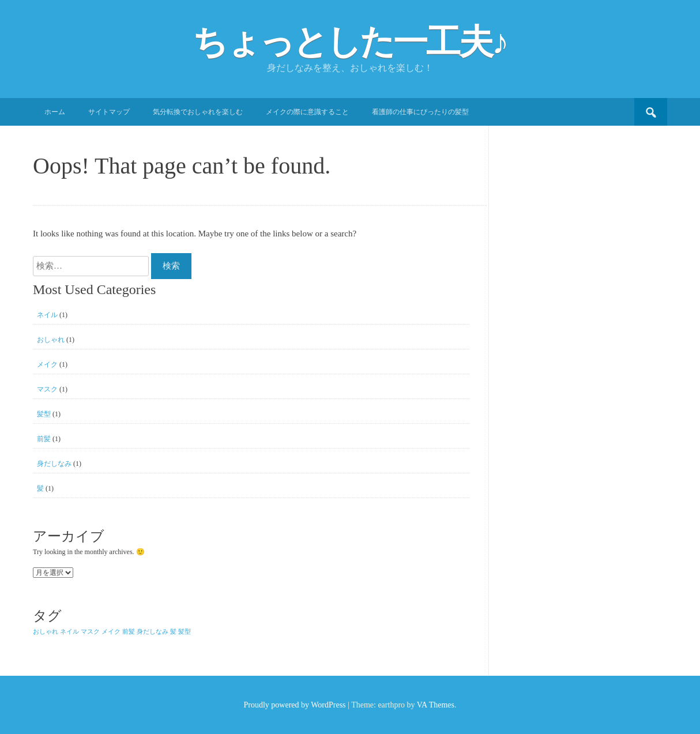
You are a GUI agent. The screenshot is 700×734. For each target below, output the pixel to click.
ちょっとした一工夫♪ (350, 42)
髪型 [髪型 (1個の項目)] (185, 632)
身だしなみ (54, 464)
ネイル (47, 315)
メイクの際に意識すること (307, 112)
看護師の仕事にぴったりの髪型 (420, 112)
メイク (47, 364)
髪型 (44, 414)
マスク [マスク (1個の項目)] (90, 632)
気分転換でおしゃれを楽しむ (198, 112)
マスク (47, 389)
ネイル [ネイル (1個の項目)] (69, 632)
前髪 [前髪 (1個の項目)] (129, 632)
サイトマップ (109, 112)
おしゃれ (51, 340)
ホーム (55, 112)
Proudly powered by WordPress (294, 705)
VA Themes (436, 705)
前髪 (44, 439)
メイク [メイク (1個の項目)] (111, 632)
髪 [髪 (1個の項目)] (173, 632)
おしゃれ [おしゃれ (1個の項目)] (46, 632)
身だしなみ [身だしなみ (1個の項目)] (153, 632)
